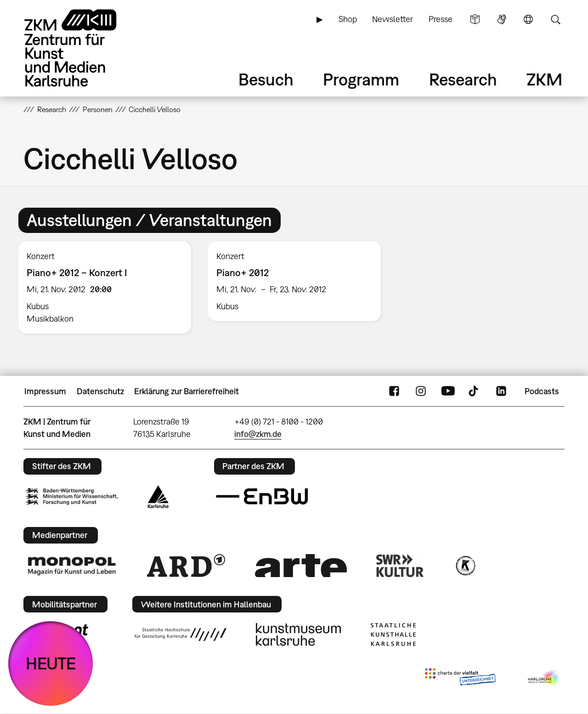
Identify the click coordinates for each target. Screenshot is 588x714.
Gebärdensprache (502, 19)
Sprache (528, 19)
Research (463, 79)
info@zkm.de (258, 434)
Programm (361, 79)
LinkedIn (501, 391)
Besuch (266, 79)
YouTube (448, 391)
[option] (105, 287)
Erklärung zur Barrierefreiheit (187, 391)
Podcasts (542, 391)
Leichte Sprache (475, 19)
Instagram (421, 391)
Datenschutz (100, 391)
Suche (555, 19)
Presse (441, 19)
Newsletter (393, 19)
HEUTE (51, 663)
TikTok (475, 391)
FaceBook (394, 391)
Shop (348, 19)
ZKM (544, 79)
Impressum (45, 391)
